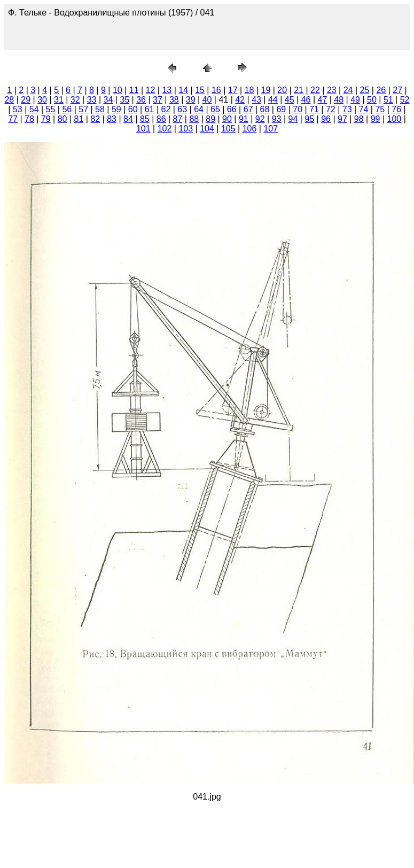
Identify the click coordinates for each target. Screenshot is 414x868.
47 (323, 100)
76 (396, 109)
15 (200, 90)
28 (9, 100)
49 (355, 100)
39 (191, 100)
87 (178, 119)
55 (51, 109)
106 (250, 129)
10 (118, 90)
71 (314, 109)
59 (116, 109)
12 (151, 90)
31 (59, 100)
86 (161, 119)
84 (128, 119)
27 (397, 90)
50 (372, 100)
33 (92, 100)
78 (29, 119)
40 (207, 100)
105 (228, 129)
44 (273, 100)
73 (347, 109)
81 (79, 119)
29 (26, 100)
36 (141, 100)
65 (215, 109)
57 (83, 109)
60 (133, 109)
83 (112, 119)
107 (271, 129)
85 (145, 119)
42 (240, 100)
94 (293, 119)
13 (167, 90)
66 (232, 109)
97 (342, 119)
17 (233, 90)
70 (298, 109)
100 (395, 119)
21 (299, 90)
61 (150, 109)
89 (210, 119)
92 (260, 119)
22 (315, 90)
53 (18, 109)
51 (388, 100)
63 (182, 109)
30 (42, 100)
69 (281, 109)
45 (290, 100)
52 (405, 100)
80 (63, 119)
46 (306, 100)
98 (359, 119)
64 (199, 109)
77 (13, 119)
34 (108, 100)
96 (326, 119)
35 (124, 100)
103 (186, 129)
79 (46, 119)
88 (194, 119)
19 (266, 90)
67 (248, 109)
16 (216, 90)
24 (348, 90)
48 (339, 100)
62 (166, 109)
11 (134, 90)
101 (143, 129)
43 (256, 100)
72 (331, 109)
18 (249, 90)
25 (365, 90)
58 (100, 109)
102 (165, 129)
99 (376, 119)
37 (158, 100)
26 (381, 90)
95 (309, 119)
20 (282, 90)
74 (364, 109)
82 (95, 119)
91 (244, 119)
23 (332, 90)
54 (34, 109)
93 (277, 119)
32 (75, 100)
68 (265, 109)
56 (67, 109)
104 (207, 129)
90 (227, 119)
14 (183, 90)
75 (380, 109)
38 (174, 100)
